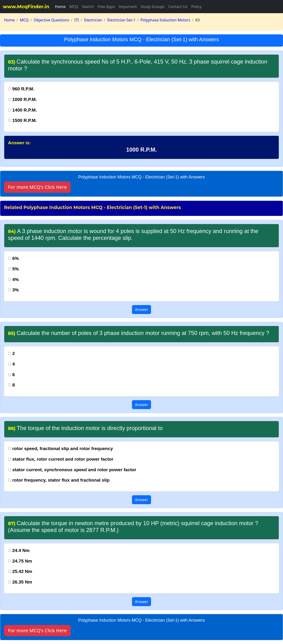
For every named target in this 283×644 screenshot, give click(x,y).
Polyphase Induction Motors (165, 20)
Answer (142, 310)
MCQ (74, 7)
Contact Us (178, 7)
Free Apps (106, 7)
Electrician (93, 20)
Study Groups (153, 7)
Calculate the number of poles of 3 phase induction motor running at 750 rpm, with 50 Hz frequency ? (139, 333)
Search (88, 7)
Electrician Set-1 (121, 20)
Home (60, 7)
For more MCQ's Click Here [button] (37, 187)
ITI (77, 20)
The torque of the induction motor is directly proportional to (85, 428)
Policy (196, 7)
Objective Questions (51, 20)
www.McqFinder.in (26, 7)
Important (128, 7)
